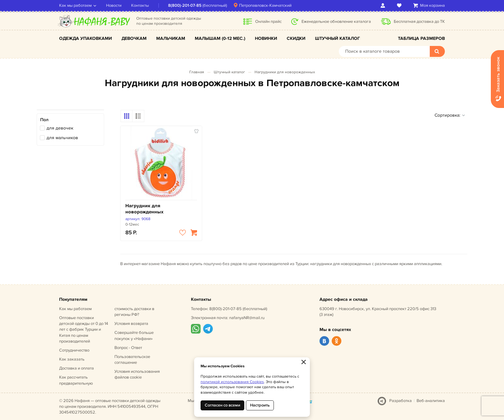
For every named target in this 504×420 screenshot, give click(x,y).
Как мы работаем (75, 5)
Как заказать (72, 359)
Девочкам (134, 38)
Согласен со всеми (222, 405)
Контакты (140, 5)
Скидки (296, 38)
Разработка (401, 401)
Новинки (266, 38)
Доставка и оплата (76, 368)
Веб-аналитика (431, 401)
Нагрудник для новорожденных (144, 209)
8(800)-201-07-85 (185, 5)
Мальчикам (171, 38)
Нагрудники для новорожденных (285, 72)
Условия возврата (131, 324)
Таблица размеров (421, 38)
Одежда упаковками (85, 38)
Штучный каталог (337, 38)
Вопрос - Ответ (128, 348)
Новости (114, 5)
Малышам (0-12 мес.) (220, 38)
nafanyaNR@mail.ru (247, 318)
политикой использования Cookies (232, 382)
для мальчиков (62, 138)
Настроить (260, 405)
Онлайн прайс (268, 22)
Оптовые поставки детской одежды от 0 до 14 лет (84, 330)
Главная (197, 72)
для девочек (60, 128)
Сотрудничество (74, 350)
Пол (44, 120)
